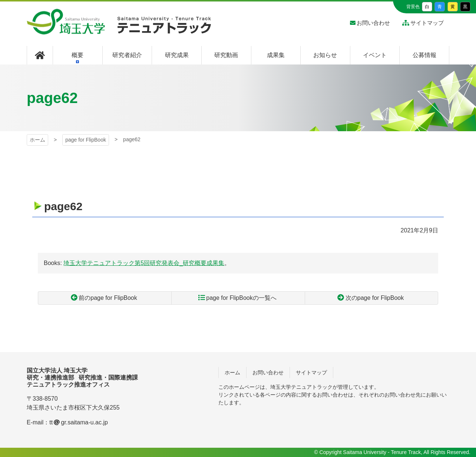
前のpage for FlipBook (108, 298)
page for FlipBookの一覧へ (241, 298)
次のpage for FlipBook (375, 298)
